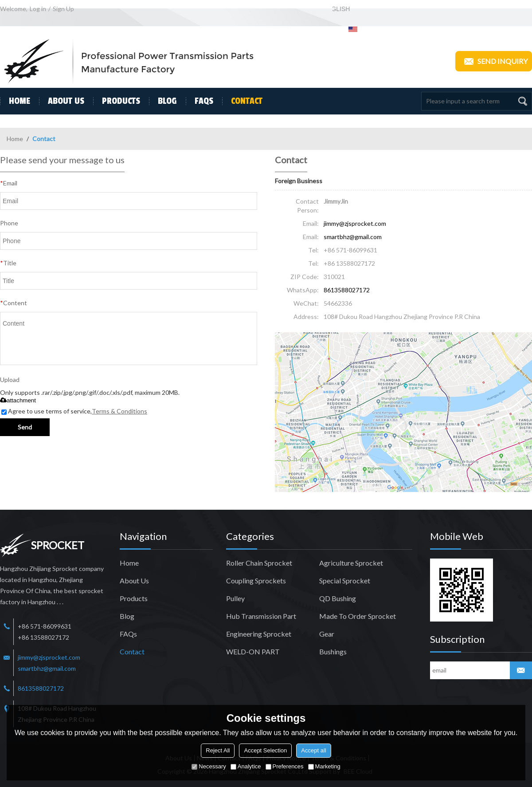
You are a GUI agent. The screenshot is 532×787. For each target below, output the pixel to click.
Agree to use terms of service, (74, 411)
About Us (62, 101)
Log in (38, 9)
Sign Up (63, 9)
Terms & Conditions (119, 411)
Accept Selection (265, 750)
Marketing (324, 766)
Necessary (209, 766)
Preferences (285, 766)
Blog (163, 101)
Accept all (313, 750)
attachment (18, 400)
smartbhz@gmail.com (353, 237)
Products (117, 101)
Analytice (246, 766)
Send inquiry (494, 61)
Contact (242, 101)
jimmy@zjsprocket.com (355, 223)
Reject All (218, 750)
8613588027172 (347, 290)
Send (25, 427)
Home (15, 101)
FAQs (199, 101)
